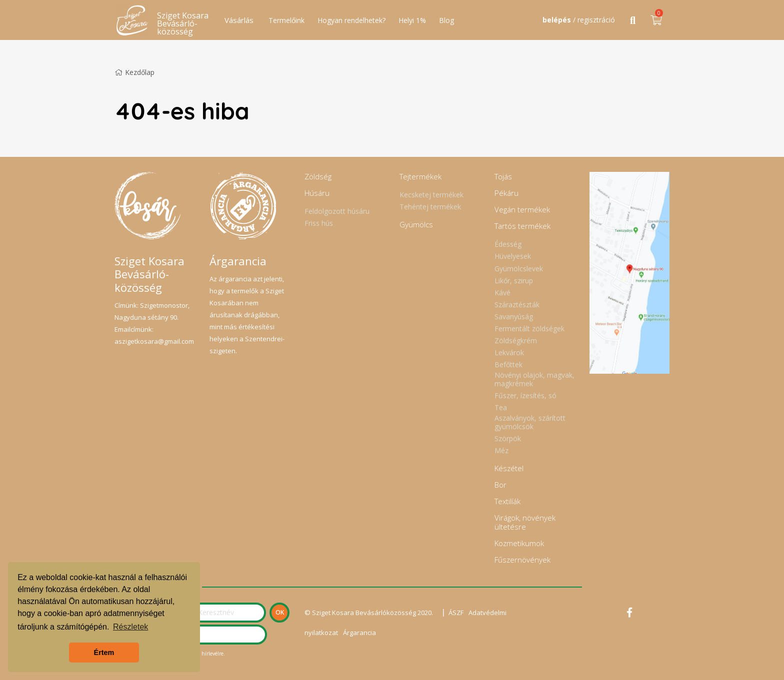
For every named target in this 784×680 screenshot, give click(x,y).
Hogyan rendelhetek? (351, 20)
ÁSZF (456, 613)
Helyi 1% (412, 20)
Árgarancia (359, 633)
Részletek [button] (130, 627)
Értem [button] (104, 653)
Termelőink (286, 20)
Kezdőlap (134, 72)
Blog (446, 20)
